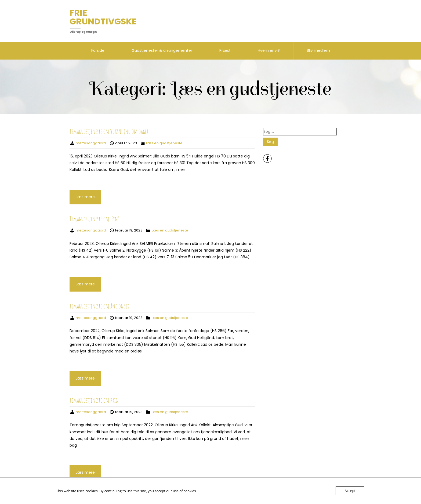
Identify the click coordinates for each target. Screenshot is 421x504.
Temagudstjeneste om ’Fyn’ (94, 219)
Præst (225, 50)
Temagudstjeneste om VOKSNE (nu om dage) (109, 131)
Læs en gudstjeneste (164, 143)
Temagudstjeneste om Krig (94, 400)
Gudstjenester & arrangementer (162, 50)
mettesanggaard (91, 143)
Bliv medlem (318, 50)
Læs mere (85, 197)
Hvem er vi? (269, 50)
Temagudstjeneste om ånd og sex (99, 306)
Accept (350, 491)
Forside (98, 50)
